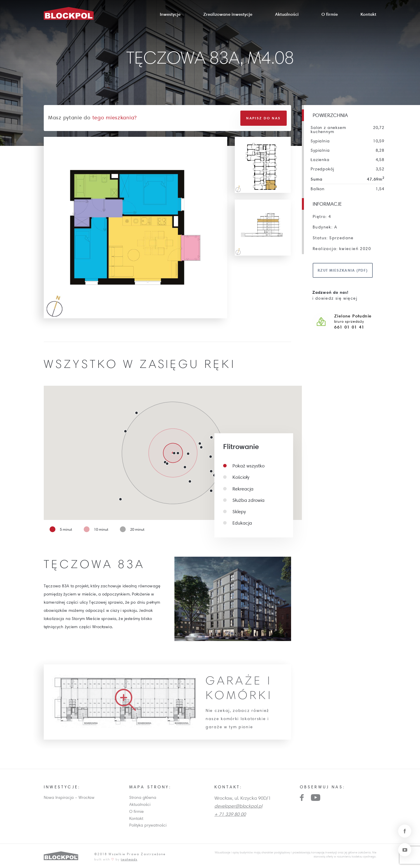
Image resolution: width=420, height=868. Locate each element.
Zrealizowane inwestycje (228, 14)
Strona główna (143, 797)
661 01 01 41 (349, 327)
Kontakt (368, 14)
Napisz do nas (263, 118)
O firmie (330, 14)
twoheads (129, 859)
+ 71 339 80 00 (230, 813)
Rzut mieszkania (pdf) (343, 270)
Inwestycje (170, 14)
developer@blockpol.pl (238, 806)
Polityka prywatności (148, 825)
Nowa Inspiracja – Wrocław (69, 797)
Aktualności (287, 14)
